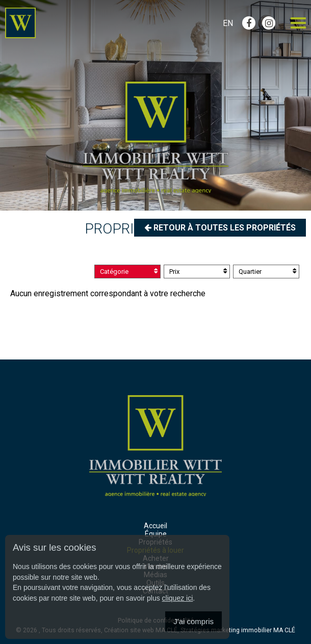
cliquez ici (178, 598)
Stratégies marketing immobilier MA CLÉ (238, 630)
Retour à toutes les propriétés (220, 228)
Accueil (155, 526)
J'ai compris (193, 621)
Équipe (156, 534)
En (228, 23)
